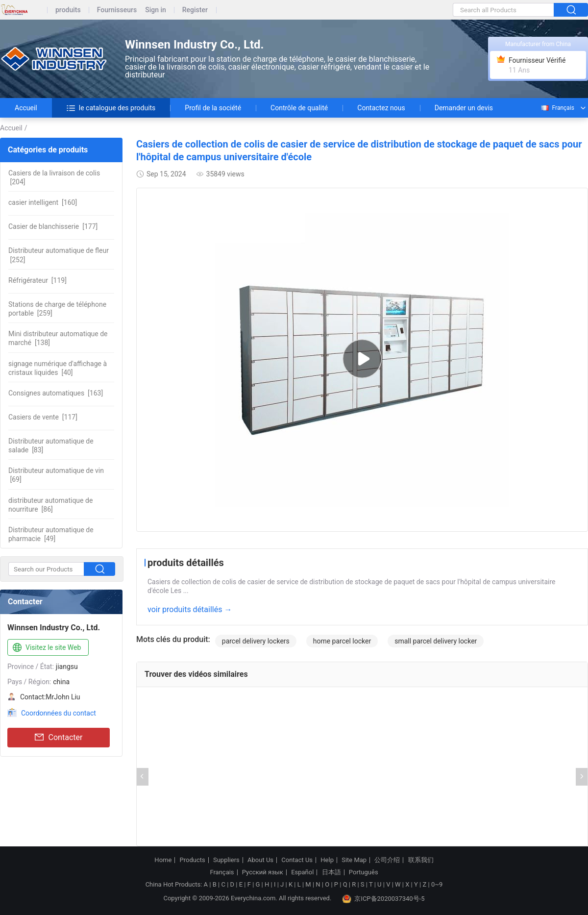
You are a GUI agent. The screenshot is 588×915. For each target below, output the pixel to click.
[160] (43, 202)
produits (68, 10)
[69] (56, 475)
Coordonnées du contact (59, 713)
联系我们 (421, 860)
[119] (37, 280)
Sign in (156, 10)
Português (364, 872)
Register (195, 10)
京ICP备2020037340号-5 (383, 899)
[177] (53, 226)
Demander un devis (464, 108)
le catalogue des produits (111, 108)
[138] (58, 338)
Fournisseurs (117, 10)
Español (302, 872)
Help (327, 860)
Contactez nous (381, 108)
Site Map (354, 860)
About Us (260, 860)
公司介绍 (387, 860)
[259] (57, 309)
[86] (50, 505)
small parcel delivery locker (436, 641)
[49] (51, 534)
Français (557, 108)
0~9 (437, 884)
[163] (56, 393)
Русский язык (263, 872)
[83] (51, 445)
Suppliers (226, 860)
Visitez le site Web (46, 648)
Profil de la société (213, 108)
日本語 (331, 872)
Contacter (59, 738)
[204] (54, 177)
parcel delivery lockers (256, 641)
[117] (43, 417)
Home (163, 860)
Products (193, 860)
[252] (59, 255)
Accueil (26, 108)
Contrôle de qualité (299, 108)
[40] (58, 368)
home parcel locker (342, 641)
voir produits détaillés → (190, 609)
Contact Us (297, 860)
